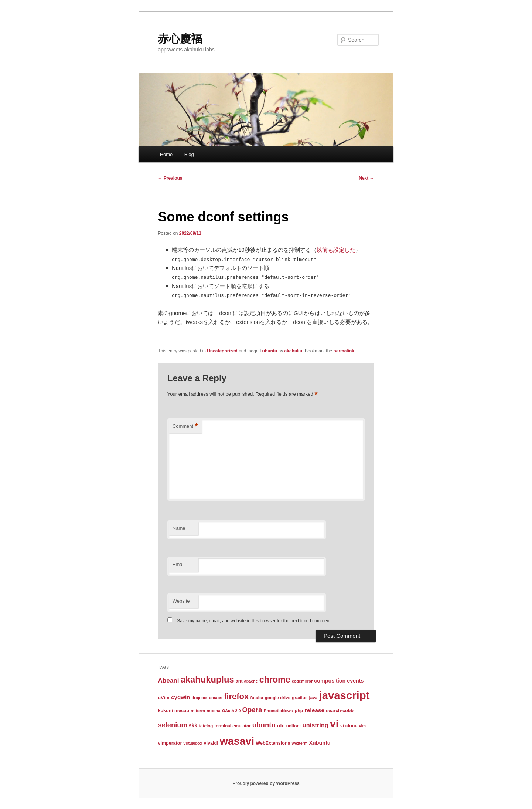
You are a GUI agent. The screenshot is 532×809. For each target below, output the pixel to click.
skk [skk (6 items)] (193, 725)
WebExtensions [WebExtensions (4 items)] (273, 743)
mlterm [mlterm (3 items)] (198, 710)
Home (166, 154)
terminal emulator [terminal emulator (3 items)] (233, 726)
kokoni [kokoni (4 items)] (165, 711)
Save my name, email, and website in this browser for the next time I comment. (254, 621)
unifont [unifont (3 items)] (294, 726)
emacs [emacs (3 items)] (215, 698)
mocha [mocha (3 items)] (214, 710)
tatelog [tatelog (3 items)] (206, 726)
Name (179, 528)
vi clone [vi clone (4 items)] (349, 726)
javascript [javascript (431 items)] (345, 695)
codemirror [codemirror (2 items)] (302, 681)
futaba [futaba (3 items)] (257, 698)
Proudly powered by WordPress (266, 783)
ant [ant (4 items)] (239, 681)
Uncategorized (222, 351)
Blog (189, 154)
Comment (185, 426)
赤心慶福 (180, 39)
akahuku (294, 351)
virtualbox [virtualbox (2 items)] (193, 743)
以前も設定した (336, 250)
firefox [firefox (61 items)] (236, 696)
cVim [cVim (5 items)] (163, 698)
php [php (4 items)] (299, 711)
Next (366, 178)
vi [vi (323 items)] (334, 724)
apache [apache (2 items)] (251, 681)
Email (179, 564)
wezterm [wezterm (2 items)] (300, 743)
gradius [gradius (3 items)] (300, 698)
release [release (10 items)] (315, 710)
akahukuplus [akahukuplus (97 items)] (207, 680)
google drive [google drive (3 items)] (278, 698)
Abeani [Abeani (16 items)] (168, 680)
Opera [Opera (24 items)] (252, 710)
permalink (344, 351)
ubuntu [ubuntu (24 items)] (264, 725)
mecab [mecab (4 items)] (182, 711)
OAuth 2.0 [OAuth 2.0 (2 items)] (231, 711)
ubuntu (270, 351)
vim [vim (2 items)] (362, 726)
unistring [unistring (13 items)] (316, 725)
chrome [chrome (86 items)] (275, 680)
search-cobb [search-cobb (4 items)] (340, 711)
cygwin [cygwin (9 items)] (180, 697)
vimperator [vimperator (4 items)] (170, 743)
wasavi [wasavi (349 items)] (237, 741)
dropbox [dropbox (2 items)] (200, 698)
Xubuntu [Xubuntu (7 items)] (320, 743)
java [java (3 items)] (313, 698)
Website (181, 601)
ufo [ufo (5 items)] (281, 726)
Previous (170, 178)
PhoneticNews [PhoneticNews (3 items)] (278, 710)
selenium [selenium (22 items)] (172, 725)
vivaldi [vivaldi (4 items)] (211, 743)
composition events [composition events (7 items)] (339, 681)
